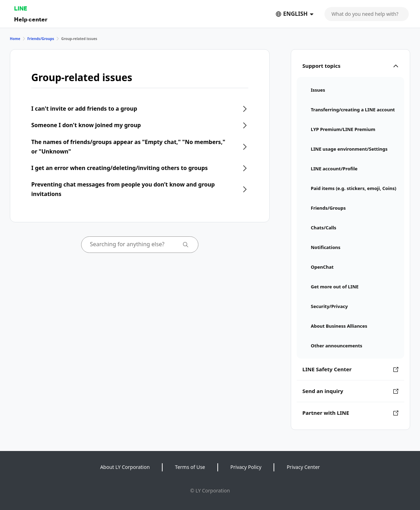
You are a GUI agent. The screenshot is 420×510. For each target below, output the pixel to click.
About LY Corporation (125, 467)
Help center (31, 19)
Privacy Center (303, 467)
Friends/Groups (41, 39)
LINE (21, 8)
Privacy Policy (246, 467)
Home (15, 39)
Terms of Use (190, 467)
